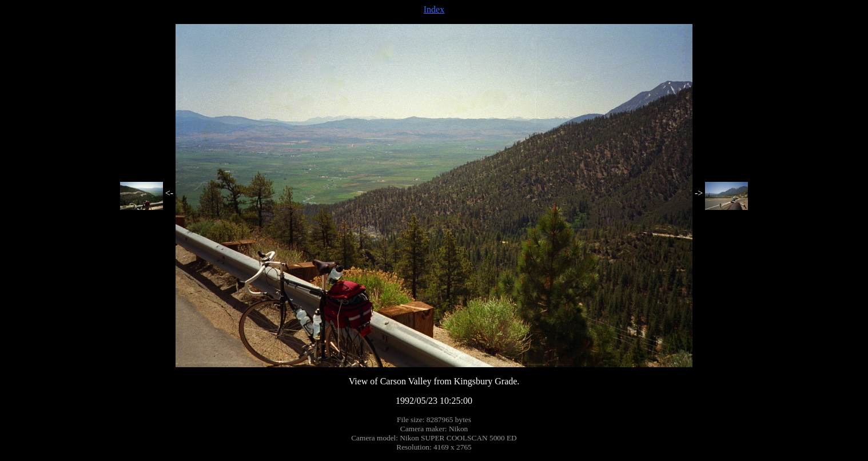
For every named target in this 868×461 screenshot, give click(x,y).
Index (434, 9)
